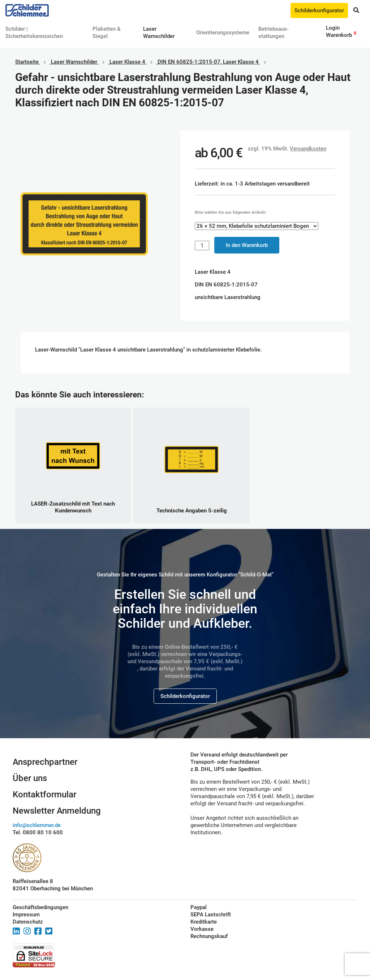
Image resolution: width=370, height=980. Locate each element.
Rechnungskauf (209, 936)
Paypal (199, 907)
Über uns (30, 778)
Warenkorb (339, 35)
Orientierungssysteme (223, 33)
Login (333, 28)
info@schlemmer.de (37, 825)
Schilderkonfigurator (319, 10)
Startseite (27, 62)
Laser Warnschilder (74, 62)
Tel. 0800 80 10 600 (38, 832)
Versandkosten (308, 149)
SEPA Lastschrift (211, 915)
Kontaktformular (44, 794)
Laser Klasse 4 (127, 62)
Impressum (26, 915)
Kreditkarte (204, 922)
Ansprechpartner (45, 762)
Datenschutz (28, 922)
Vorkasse (202, 929)
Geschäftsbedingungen (40, 907)
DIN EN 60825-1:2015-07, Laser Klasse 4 (208, 62)
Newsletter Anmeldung (57, 811)
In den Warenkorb (247, 245)
